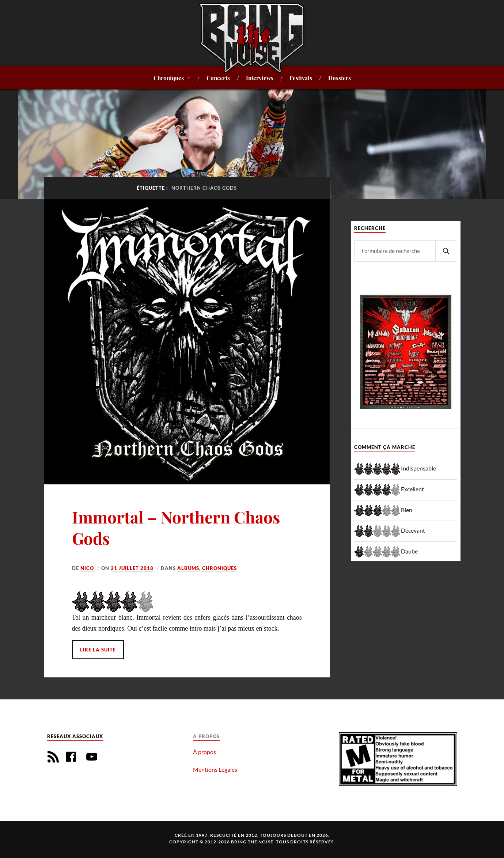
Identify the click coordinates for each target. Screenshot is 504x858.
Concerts (218, 78)
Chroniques (169, 78)
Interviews (260, 78)
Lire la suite (98, 650)
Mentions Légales (215, 769)
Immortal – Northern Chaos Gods (176, 527)
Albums (188, 568)
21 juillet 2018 (132, 568)
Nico (87, 568)
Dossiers (340, 78)
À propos (204, 752)
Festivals (301, 78)
